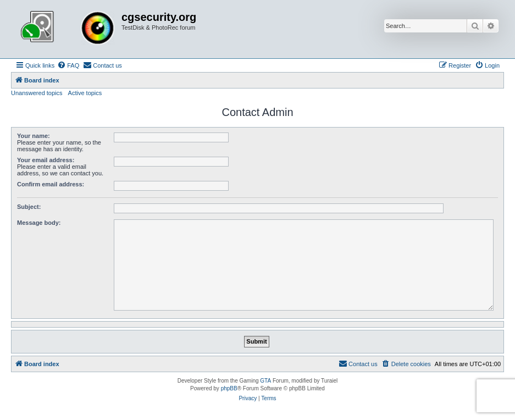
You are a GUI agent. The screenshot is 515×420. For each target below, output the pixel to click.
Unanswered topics (37, 93)
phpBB (229, 388)
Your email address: (46, 160)
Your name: (34, 136)
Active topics (85, 93)
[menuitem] (68, 65)
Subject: (29, 207)
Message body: (39, 223)
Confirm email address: (51, 184)
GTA (265, 381)
